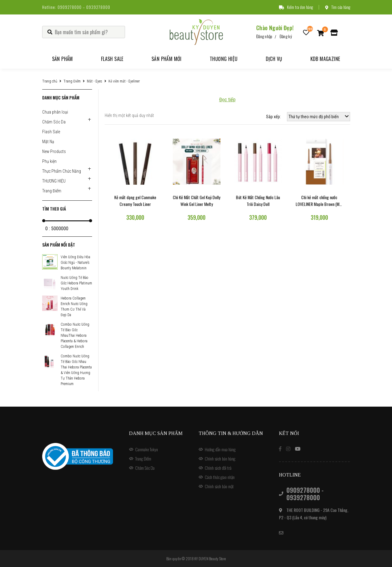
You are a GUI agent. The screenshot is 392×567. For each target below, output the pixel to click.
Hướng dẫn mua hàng (220, 449)
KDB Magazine (325, 59)
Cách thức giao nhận (220, 477)
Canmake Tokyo (147, 449)
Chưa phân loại (55, 112)
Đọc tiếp (227, 100)
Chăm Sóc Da (54, 122)
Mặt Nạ (48, 142)
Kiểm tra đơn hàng (296, 7)
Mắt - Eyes (95, 81)
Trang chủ (50, 81)
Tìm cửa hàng (338, 7)
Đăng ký (286, 36)
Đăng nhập (264, 36)
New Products (54, 151)
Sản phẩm (63, 59)
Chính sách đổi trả (218, 468)
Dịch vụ (274, 59)
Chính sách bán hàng (220, 458)
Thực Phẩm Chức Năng (62, 171)
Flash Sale (112, 59)
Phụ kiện (49, 161)
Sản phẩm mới (167, 59)
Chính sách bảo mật (219, 486)
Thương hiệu (224, 59)
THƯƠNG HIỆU (54, 181)
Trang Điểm (72, 81)
